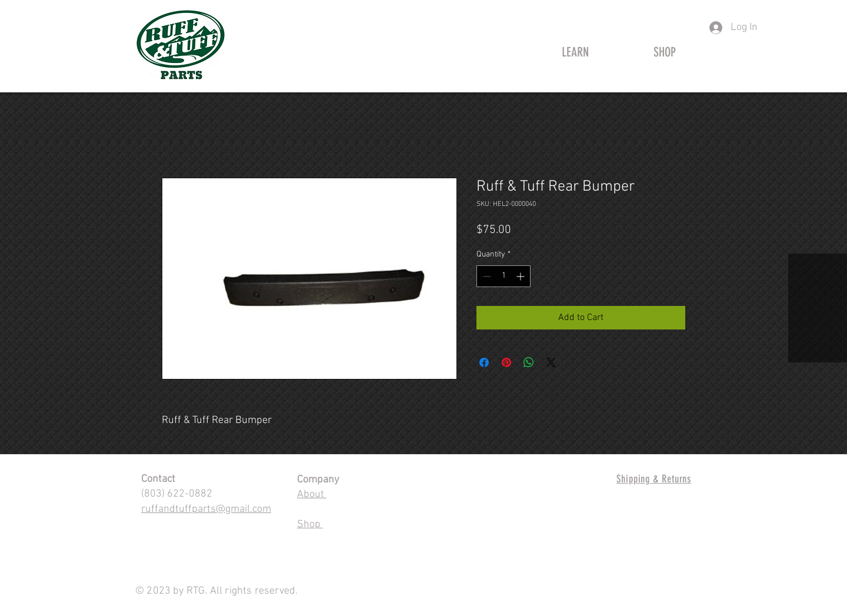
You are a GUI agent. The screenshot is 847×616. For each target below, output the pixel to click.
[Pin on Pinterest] (506, 362)
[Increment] (521, 276)
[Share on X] (551, 362)
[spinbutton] (503, 276)
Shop (310, 525)
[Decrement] (486, 276)
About (312, 495)
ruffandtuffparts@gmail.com (206, 509)
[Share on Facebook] (484, 362)
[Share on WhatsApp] (529, 362)
